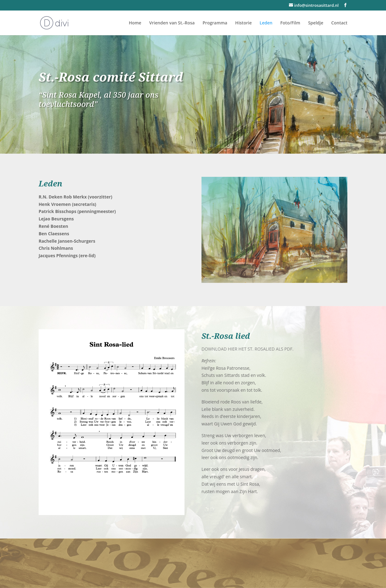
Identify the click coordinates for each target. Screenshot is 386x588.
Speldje (316, 23)
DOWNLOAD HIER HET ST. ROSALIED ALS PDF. (248, 349)
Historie (243, 23)
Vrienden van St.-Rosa (172, 23)
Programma (215, 23)
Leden (266, 23)
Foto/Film (290, 23)
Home (135, 23)
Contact (339, 23)
